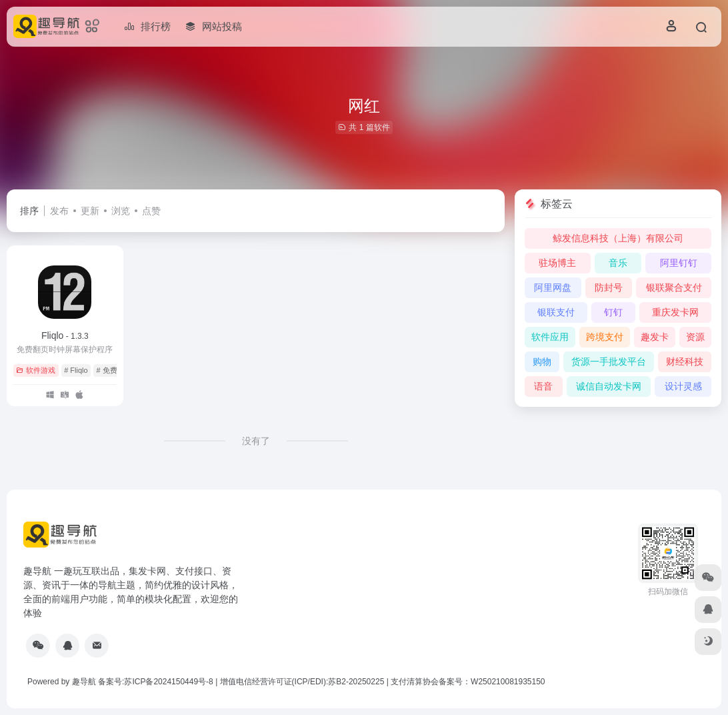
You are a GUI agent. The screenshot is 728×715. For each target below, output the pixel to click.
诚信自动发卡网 (609, 386)
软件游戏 (36, 370)
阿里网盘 (553, 287)
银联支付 (556, 312)
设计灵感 (683, 386)
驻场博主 (557, 263)
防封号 (609, 287)
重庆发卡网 (675, 312)
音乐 (618, 263)
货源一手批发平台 (609, 362)
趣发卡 (655, 337)
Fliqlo (65, 335)
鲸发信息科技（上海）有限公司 (618, 238)
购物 (542, 362)
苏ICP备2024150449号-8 (168, 682)
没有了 (256, 441)
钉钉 (613, 312)
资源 (695, 337)
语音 (543, 386)
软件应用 (550, 337)
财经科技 (685, 362)
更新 (90, 211)
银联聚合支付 (674, 287)
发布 (59, 211)
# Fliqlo (76, 370)
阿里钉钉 (679, 263)
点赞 (151, 211)
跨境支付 (605, 337)
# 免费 (106, 370)
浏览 (121, 211)
